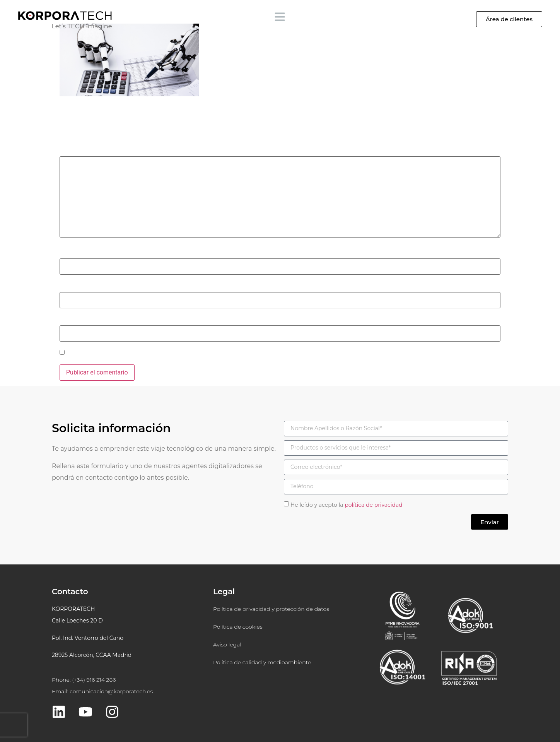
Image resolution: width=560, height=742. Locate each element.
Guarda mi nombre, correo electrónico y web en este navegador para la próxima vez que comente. (200, 353)
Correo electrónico (87, 286)
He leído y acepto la (347, 505)
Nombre (73, 253)
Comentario (78, 151)
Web (66, 320)
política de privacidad (374, 505)
